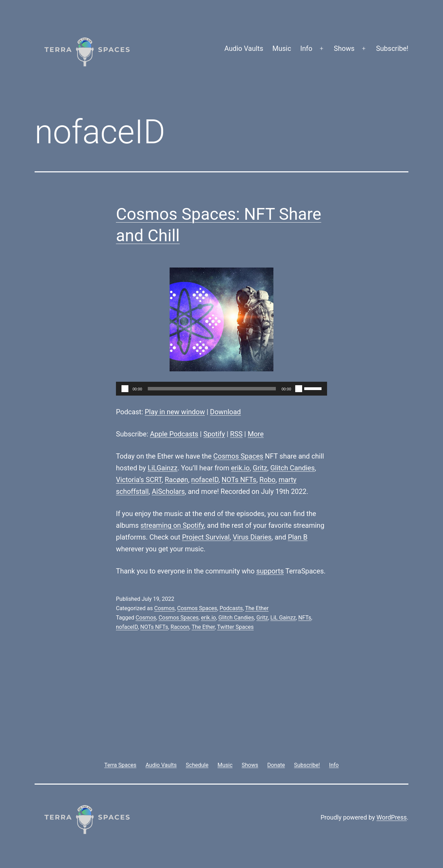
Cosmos (164, 608)
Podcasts (231, 608)
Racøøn (176, 480)
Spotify (214, 434)
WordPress (392, 817)
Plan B (298, 537)
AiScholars (169, 491)
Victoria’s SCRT (139, 480)
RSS (236, 434)
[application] (221, 389)
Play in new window (175, 412)
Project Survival (206, 537)
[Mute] (299, 389)
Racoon (180, 627)
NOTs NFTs (239, 480)
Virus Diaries (252, 537)
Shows (344, 48)
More (256, 434)
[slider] (212, 389)
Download (225, 412)
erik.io (240, 468)
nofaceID (205, 480)
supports (270, 571)
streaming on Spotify (172, 525)
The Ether (257, 608)
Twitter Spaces (235, 627)
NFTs (305, 618)
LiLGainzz (163, 468)
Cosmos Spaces (238, 456)
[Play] (125, 389)
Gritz (260, 468)
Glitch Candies (292, 468)
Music (282, 48)
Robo (268, 480)
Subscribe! (392, 48)
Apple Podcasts (174, 434)
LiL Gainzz (283, 618)
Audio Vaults (244, 48)
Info (306, 48)
